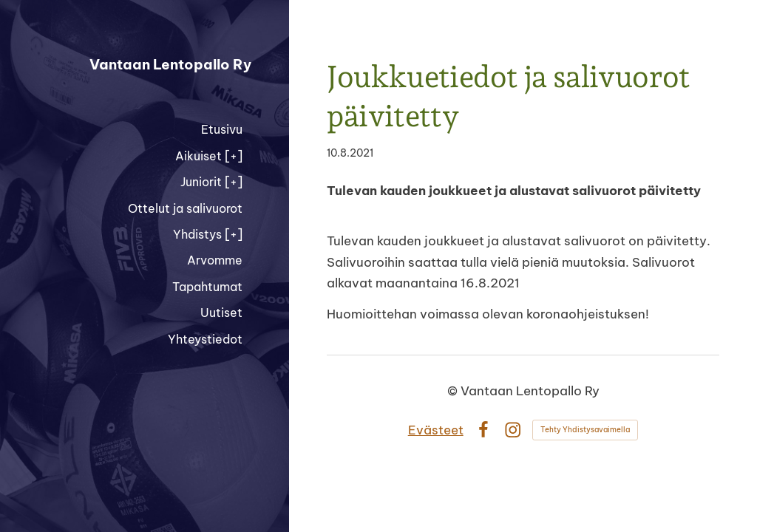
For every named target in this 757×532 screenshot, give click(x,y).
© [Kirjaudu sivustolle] (454, 391)
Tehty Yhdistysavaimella (585, 430)
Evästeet (436, 430)
